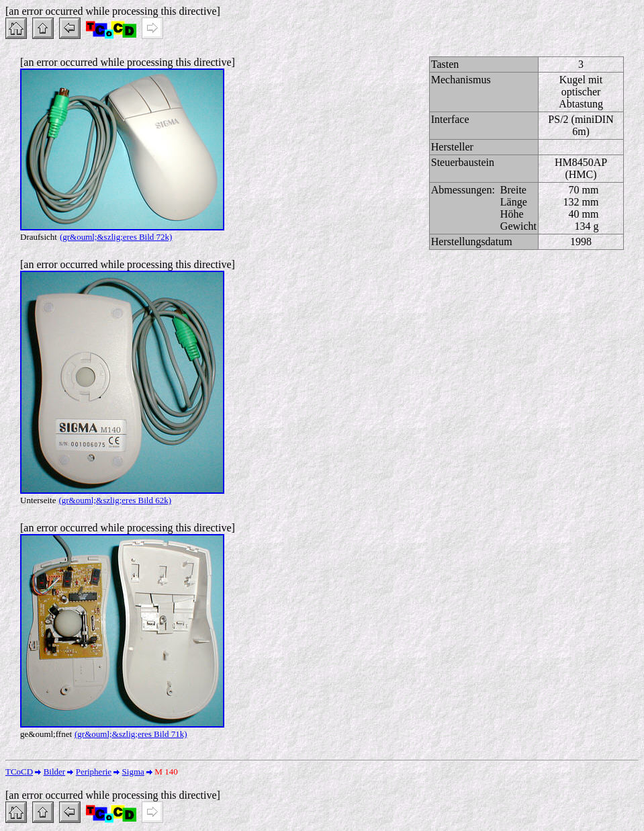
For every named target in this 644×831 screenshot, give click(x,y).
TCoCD (19, 772)
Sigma (133, 772)
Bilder (55, 772)
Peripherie (94, 772)
